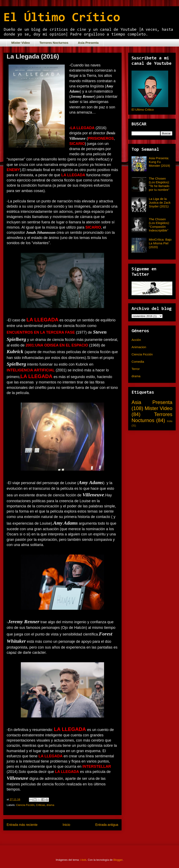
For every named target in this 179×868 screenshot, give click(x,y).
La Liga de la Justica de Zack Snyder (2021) (160, 203)
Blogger (118, 860)
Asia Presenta (88, 43)
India (170, 421)
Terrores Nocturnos (54, 43)
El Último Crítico (62, 18)
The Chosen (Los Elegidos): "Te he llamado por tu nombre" (159, 184)
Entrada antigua (107, 825)
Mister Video (21, 43)
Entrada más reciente (22, 825)
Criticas (40, 805)
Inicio (66, 825)
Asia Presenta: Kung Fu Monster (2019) (159, 162)
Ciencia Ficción (25, 805)
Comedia (138, 362)
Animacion (139, 347)
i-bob (83, 860)
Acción (136, 340)
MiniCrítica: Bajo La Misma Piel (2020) (160, 243)
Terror (136, 369)
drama (50, 805)
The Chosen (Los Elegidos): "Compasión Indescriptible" (159, 225)
